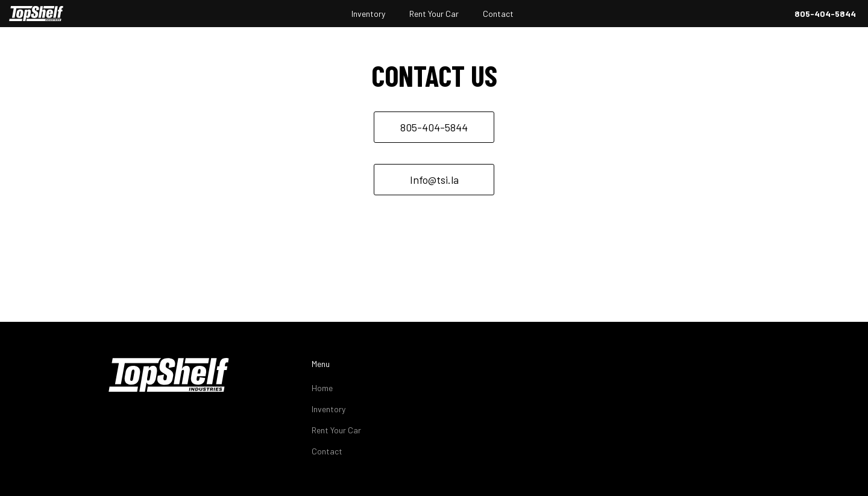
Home (322, 388)
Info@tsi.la (434, 180)
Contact (498, 14)
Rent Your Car (434, 14)
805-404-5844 (825, 14)
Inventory (368, 14)
